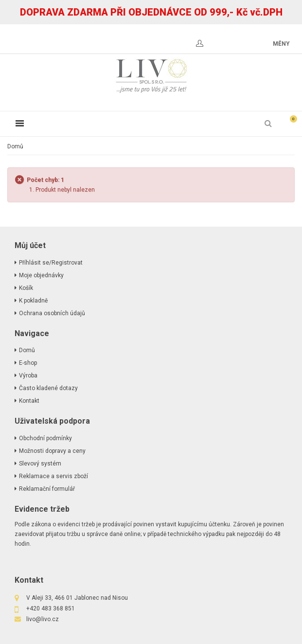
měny (281, 44)
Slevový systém (40, 464)
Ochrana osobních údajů (52, 313)
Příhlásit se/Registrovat (51, 263)
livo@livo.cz (43, 619)
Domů (15, 146)
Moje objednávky (41, 275)
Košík (26, 288)
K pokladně (33, 301)
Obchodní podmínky (45, 438)
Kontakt (29, 401)
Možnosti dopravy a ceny (52, 451)
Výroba (28, 376)
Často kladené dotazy (48, 388)
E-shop (28, 363)
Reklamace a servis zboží (53, 476)
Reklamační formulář (47, 489)
